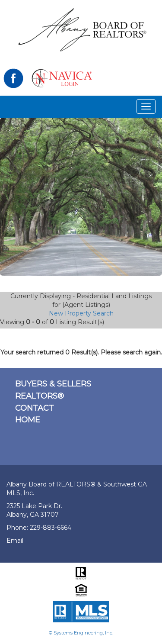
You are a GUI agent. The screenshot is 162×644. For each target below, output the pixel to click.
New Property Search (81, 313)
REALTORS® (40, 396)
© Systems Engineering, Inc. (81, 633)
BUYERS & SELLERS (53, 384)
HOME (28, 420)
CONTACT (35, 408)
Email (15, 541)
